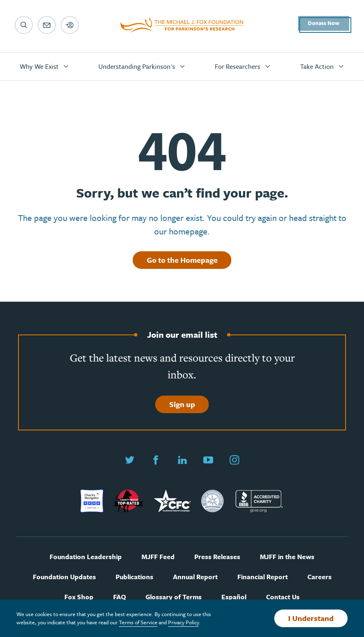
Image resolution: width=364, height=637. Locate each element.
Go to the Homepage (182, 260)
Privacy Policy (183, 622)
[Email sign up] (47, 25)
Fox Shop (79, 597)
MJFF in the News (287, 557)
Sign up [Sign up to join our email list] (182, 404)
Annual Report (195, 577)
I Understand (311, 618)
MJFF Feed (158, 557)
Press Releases (217, 557)
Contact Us (283, 597)
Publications (134, 577)
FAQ (119, 597)
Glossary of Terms (174, 597)
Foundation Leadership (86, 557)
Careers (320, 577)
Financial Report (263, 577)
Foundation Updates (64, 577)
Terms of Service (138, 622)
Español (234, 597)
